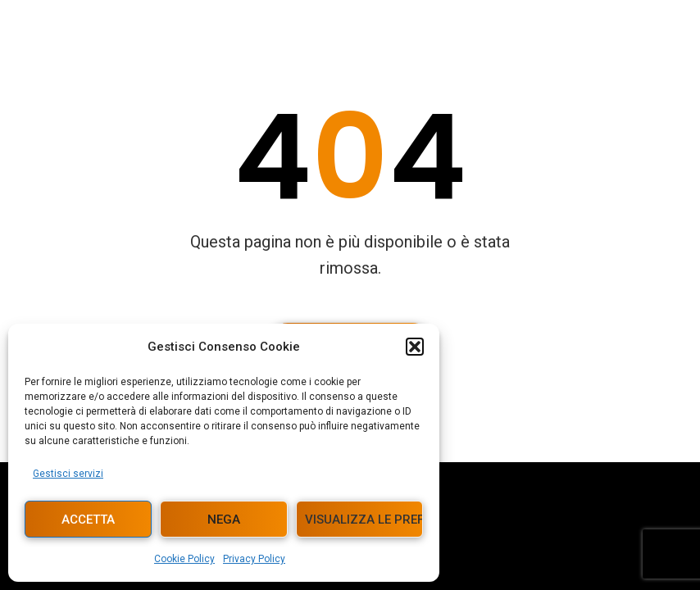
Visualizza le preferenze (364, 520)
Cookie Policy (184, 559)
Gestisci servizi (68, 474)
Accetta (88, 520)
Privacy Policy (254, 559)
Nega (224, 520)
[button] (415, 347)
